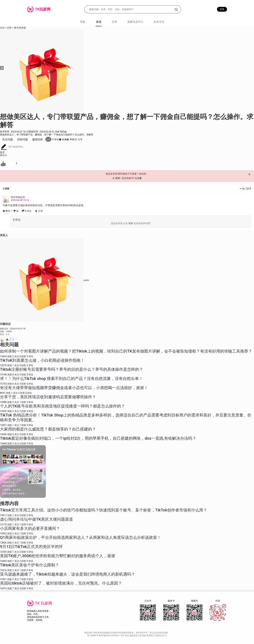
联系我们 (151, 635)
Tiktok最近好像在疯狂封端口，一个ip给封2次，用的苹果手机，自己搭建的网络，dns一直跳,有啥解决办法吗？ (98, 438)
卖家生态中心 (135, 22)
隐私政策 (134, 635)
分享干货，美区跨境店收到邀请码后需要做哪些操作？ (48, 397)
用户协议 (125, 635)
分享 (78, 139)
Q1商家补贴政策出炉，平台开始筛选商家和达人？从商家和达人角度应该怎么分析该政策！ (80, 538)
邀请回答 (37, 139)
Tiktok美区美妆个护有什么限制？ (30, 565)
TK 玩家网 (44, 603)
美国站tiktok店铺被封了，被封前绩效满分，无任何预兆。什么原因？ (61, 583)
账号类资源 (20, 28)
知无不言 (159, 22)
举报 (70, 139)
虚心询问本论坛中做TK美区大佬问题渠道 (36, 519)
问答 (9, 28)
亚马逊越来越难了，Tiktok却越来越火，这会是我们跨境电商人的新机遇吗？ (68, 574)
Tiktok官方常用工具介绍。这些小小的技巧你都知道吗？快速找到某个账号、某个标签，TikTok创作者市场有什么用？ (104, 510)
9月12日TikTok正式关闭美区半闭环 (31, 547)
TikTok (62, 132)
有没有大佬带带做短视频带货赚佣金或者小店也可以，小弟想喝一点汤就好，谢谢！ (74, 388)
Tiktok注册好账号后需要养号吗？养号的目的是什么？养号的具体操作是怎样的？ (72, 369)
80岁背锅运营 (18, 197)
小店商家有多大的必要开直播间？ (30, 528)
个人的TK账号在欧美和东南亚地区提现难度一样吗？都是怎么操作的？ (62, 406)
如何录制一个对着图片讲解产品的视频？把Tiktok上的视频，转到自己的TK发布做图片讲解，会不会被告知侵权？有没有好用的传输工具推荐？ (126, 351)
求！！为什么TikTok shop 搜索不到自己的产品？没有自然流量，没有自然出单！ (71, 379)
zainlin (86, 280)
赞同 (7, 211)
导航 (83, 22)
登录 (222, 9)
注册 (139, 178)
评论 (27, 211)
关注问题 (7, 139)
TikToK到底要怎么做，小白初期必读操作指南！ (42, 360)
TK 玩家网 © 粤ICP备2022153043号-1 (104, 635)
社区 (2, 28)
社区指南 (142, 635)
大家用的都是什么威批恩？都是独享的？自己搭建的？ (48, 429)
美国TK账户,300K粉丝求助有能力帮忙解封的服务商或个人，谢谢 (58, 556)
